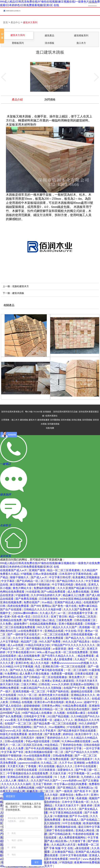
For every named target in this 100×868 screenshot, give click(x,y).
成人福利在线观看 (42, 777)
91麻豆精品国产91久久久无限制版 (42, 688)
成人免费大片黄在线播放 (35, 674)
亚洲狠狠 (79, 763)
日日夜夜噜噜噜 (49, 599)
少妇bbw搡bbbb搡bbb (26, 613)
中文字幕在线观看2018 (21, 652)
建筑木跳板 (18, 293)
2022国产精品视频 (58, 716)
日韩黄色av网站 (51, 706)
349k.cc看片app (45, 652)
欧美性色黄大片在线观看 (54, 695)
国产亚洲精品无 (67, 788)
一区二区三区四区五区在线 (27, 745)
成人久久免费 (16, 748)
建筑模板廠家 (43, 420)
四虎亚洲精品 (45, 805)
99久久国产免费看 (50, 642)
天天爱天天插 (16, 766)
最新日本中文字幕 (64, 798)
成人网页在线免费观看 (47, 820)
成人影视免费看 (63, 659)
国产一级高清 (64, 791)
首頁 (5, 22)
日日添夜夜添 (47, 770)
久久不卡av (66, 763)
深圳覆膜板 (55, 420)
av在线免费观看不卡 (31, 631)
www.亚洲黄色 (43, 659)
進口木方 (81, 43)
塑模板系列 (18, 43)
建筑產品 (49, 36)
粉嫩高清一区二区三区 (41, 791)
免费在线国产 (32, 602)
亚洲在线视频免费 (11, 602)
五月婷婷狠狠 (21, 709)
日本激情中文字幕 (71, 748)
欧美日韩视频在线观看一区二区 (45, 752)
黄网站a (46, 606)
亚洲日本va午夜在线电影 (49, 702)
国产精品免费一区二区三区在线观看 (56, 724)
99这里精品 (52, 745)
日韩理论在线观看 (27, 770)
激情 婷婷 (87, 805)
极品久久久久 (65, 766)
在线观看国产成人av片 (14, 570)
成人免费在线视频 (78, 592)
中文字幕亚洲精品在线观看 (66, 813)
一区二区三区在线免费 (56, 634)
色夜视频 (82, 798)
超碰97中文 (91, 702)
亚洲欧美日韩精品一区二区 (47, 709)
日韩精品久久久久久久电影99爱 (43, 609)
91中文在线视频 (72, 823)
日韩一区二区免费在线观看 (53, 759)
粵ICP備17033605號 (34, 412)
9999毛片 (76, 859)
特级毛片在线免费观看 (14, 734)
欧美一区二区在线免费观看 (72, 652)
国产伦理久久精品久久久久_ (59, 656)
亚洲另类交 (7, 770)
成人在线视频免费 (29, 656)
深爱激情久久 (66, 770)
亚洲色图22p (86, 788)
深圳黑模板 (87, 420)
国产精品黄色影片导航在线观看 (77, 731)
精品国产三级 (29, 642)
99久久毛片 (44, 627)
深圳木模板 (66, 420)
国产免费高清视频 (27, 599)
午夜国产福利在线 (58, 691)
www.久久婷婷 (61, 684)
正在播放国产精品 (63, 852)
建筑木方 (33, 420)
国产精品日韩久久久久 (71, 581)
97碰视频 (26, 574)
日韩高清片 (28, 738)
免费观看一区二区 (88, 845)
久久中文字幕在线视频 (27, 638)
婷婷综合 (68, 734)
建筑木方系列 (30, 22)
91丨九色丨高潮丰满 (67, 777)
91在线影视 (33, 592)
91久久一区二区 (28, 695)
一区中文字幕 (92, 748)
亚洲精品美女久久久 (83, 695)
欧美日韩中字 (84, 734)
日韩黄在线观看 (85, 674)
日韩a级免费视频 (63, 756)
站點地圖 (50, 428)
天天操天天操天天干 (67, 805)
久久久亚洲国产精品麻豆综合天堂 (78, 588)
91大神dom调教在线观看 (76, 741)
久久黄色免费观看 (53, 638)
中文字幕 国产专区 (13, 752)
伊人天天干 (46, 866)
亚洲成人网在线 (85, 830)
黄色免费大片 (77, 677)
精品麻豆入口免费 (74, 595)
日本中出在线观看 (86, 766)
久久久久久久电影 (47, 795)
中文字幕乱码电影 (63, 585)
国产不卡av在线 (79, 816)
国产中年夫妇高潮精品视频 (42, 748)
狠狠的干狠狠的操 (39, 585)
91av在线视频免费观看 (37, 756)
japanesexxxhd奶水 (29, 763)
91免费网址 (11, 674)
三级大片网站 (29, 684)
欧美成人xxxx (74, 702)
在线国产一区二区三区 (18, 724)
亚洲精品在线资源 (18, 777)
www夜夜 (10, 720)
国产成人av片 (39, 577)
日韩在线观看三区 (85, 620)
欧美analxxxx (31, 731)
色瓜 (38, 666)
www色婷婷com (72, 781)
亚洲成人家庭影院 (64, 681)
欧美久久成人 (32, 681)
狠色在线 (81, 585)
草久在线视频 (47, 766)
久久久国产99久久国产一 (46, 781)
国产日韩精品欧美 (60, 834)
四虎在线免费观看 (18, 606)
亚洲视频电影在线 (66, 827)
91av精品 (47, 602)
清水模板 (49, 43)
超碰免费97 (21, 624)
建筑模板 (24, 420)
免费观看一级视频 (62, 674)
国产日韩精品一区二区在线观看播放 (46, 677)
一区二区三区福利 (77, 670)
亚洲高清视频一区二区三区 (29, 691)
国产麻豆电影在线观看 (50, 670)
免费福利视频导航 (45, 588)
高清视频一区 (87, 627)
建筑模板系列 (81, 36)
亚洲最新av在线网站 (83, 684)
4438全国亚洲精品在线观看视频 (79, 599)
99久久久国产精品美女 (77, 642)
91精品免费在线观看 (75, 706)
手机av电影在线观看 (38, 741)
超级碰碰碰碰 (32, 706)
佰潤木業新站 (52, 416)
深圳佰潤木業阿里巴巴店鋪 (65, 412)
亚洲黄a (46, 681)
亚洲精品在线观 (54, 631)
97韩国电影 (66, 862)
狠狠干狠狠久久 (20, 577)
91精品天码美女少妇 (38, 645)
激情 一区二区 (77, 649)
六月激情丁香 (78, 841)
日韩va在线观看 (14, 741)
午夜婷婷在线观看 (84, 834)
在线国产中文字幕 (75, 688)
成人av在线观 (16, 645)
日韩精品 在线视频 (22, 702)
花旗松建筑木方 (21, 286)
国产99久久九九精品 (23, 670)
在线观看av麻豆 (77, 713)
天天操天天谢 (58, 773)
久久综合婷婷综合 (49, 802)
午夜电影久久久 (81, 699)
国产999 (36, 606)
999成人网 (19, 791)
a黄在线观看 (82, 848)
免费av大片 (82, 795)
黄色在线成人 (71, 820)
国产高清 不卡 (83, 791)
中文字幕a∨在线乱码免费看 (71, 784)
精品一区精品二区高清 (83, 617)
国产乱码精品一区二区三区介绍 (36, 581)
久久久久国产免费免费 (77, 609)
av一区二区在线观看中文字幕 (76, 613)
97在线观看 (74, 727)
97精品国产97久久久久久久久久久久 (74, 645)
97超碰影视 (23, 595)
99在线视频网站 (23, 727)
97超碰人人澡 (45, 816)
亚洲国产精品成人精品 (68, 602)
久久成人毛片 (48, 613)
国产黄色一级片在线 (65, 606)
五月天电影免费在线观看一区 (35, 720)
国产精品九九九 (75, 638)
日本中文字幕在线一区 (76, 802)
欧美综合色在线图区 (78, 709)
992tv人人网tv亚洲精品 (21, 759)
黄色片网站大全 (23, 588)
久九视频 (60, 713)
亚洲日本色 (22, 663)
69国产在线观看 (46, 788)
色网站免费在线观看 (46, 855)
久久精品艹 (82, 659)
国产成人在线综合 (11, 706)
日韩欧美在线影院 (32, 699)
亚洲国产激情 (37, 570)
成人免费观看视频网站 (73, 838)
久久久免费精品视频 (23, 788)
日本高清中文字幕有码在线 (76, 574)
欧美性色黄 (36, 734)
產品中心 (15, 22)
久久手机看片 (48, 731)
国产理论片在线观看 (45, 838)
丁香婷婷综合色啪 (71, 745)
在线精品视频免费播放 (43, 624)
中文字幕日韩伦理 (60, 577)
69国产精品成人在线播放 (37, 713)
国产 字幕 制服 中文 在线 (58, 848)
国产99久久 (41, 727)
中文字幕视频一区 (79, 773)
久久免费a (6, 624)
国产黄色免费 (53, 734)
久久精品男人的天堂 (64, 845)
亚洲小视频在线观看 (71, 624)
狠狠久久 (24, 781)
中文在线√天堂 (74, 631)
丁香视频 (31, 766)
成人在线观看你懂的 (57, 699)
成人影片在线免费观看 (55, 859)
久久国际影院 (53, 823)
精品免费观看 (86, 656)
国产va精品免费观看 (53, 592)
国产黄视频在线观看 (39, 649)
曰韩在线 (45, 684)
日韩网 (56, 741)
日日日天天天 (41, 617)
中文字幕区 (8, 581)
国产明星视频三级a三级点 (39, 620)
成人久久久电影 (40, 663)
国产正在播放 (91, 781)
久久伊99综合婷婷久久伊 (46, 595)
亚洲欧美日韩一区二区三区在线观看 (64, 666)
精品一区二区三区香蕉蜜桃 (64, 570)
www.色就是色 (91, 859)
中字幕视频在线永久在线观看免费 (28, 773)
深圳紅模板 (76, 420)
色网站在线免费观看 (13, 592)
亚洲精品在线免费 (11, 620)
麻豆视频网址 (18, 585)
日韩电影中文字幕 (35, 716)
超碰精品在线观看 (82, 691)
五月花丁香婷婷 (43, 784)
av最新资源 (60, 649)
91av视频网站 (58, 727)
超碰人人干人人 (64, 720)
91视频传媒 (61, 816)
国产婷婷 (93, 841)
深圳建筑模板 (53, 424)
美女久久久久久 (68, 809)
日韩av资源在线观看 (45, 574)
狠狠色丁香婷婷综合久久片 (53, 738)
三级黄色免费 (64, 620)
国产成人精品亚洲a (56, 841)
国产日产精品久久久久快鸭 (82, 752)
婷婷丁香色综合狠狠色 (60, 830)
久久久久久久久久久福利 (16, 784)
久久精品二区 (49, 763)
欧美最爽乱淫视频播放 (86, 577)
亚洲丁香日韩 (59, 617)
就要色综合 (67, 795)
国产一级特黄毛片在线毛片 (24, 634)
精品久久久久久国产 (65, 627)
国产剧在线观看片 (82, 759)
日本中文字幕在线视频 (74, 855)
